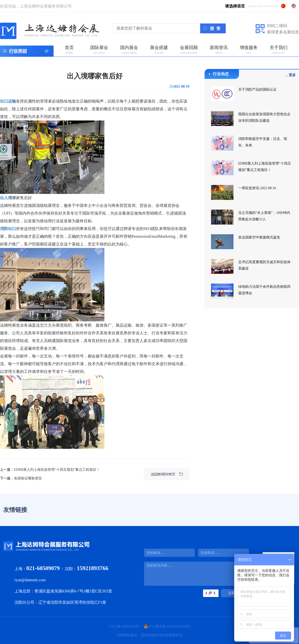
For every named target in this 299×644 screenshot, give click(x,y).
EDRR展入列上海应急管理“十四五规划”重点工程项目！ (57, 470)
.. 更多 (291, 75)
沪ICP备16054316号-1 (125, 626)
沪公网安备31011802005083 (169, 626)
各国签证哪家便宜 (28, 478)
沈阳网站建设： (129, 635)
